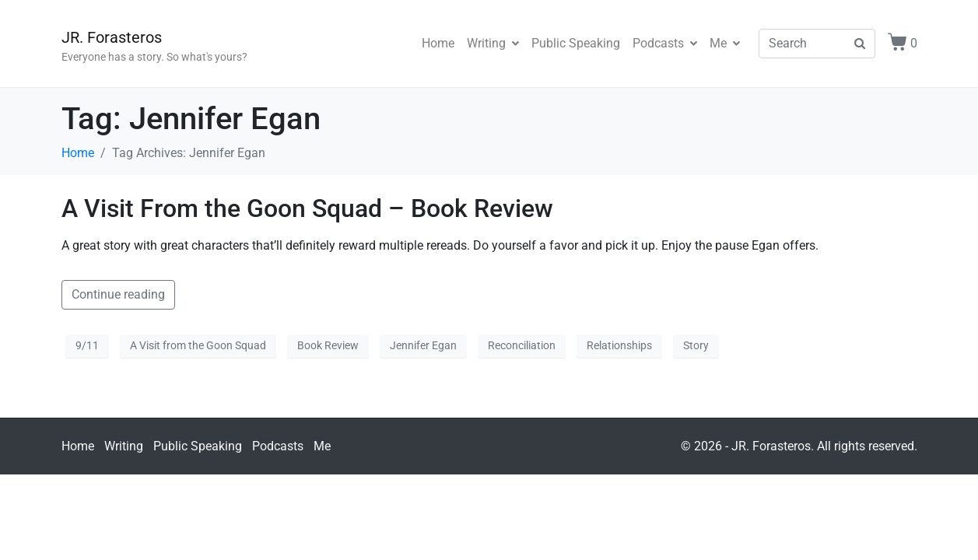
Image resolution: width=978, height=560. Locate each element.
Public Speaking (576, 43)
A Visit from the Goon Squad (198, 345)
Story (696, 345)
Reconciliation (522, 345)
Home (438, 43)
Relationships (619, 345)
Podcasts (665, 43)
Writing (493, 43)
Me (725, 43)
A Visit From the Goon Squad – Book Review (307, 208)
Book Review (328, 345)
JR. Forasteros (112, 37)
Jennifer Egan (423, 345)
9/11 (87, 345)
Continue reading (118, 294)
